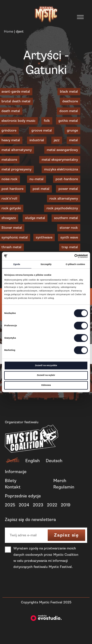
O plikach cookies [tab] (75, 264)
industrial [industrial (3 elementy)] (37, 140)
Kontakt (13, 487)
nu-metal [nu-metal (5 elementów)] (37, 179)
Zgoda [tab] (17, 264)
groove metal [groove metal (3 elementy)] (42, 130)
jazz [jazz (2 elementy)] (57, 140)
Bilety (11, 481)
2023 (38, 505)
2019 (66, 505)
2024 (24, 505)
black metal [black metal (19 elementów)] (69, 92)
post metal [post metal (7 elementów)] (41, 189)
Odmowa (46, 385)
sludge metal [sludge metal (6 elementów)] (35, 218)
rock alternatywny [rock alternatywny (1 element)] (64, 198)
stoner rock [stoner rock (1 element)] (69, 228)
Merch (60, 481)
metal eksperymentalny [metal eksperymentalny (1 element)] (60, 160)
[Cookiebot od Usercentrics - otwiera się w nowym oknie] (67, 256)
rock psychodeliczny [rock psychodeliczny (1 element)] (62, 208)
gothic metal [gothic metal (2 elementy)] (68, 121)
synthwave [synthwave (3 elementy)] (44, 237)
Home (9, 31)
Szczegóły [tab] (46, 264)
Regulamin (64, 487)
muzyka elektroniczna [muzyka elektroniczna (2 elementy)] (61, 169)
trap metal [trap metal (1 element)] (70, 247)
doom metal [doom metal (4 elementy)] (69, 111)
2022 (52, 505)
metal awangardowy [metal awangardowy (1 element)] (62, 150)
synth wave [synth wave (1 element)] (69, 237)
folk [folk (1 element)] (47, 121)
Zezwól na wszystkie (46, 365)
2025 (10, 505)
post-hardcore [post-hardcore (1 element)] (67, 179)
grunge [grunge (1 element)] (72, 130)
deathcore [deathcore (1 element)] (70, 101)
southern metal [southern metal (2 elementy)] (66, 218)
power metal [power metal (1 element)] (68, 189)
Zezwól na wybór (46, 375)
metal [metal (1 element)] (74, 140)
